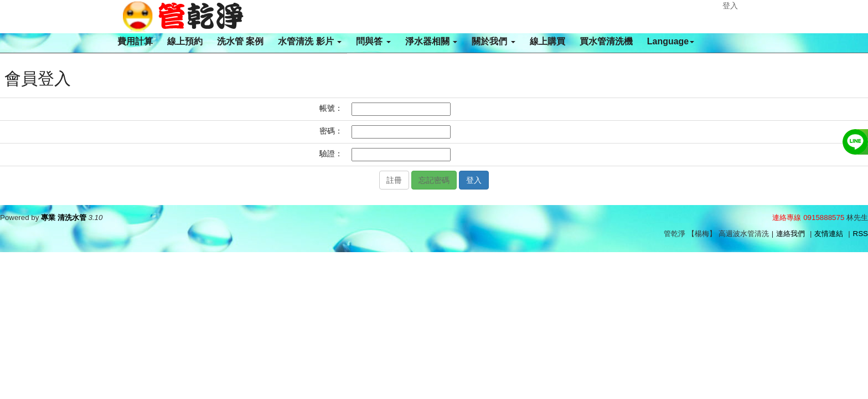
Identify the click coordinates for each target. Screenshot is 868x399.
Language (671, 41)
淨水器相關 (431, 41)
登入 (730, 6)
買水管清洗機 (606, 41)
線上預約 (185, 41)
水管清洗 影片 (310, 41)
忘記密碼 (434, 180)
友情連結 (829, 234)
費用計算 (135, 41)
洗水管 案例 (240, 41)
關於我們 (493, 41)
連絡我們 (790, 234)
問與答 (373, 41)
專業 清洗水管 (64, 218)
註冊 (394, 180)
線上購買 (547, 41)
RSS (861, 234)
